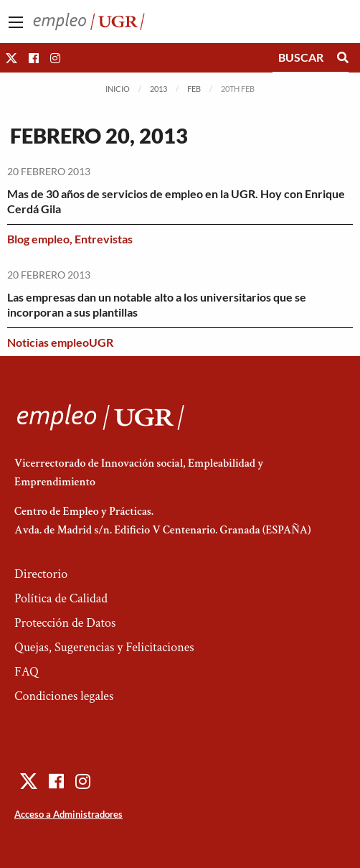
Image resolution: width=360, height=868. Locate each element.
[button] (11, 58)
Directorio (41, 574)
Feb (194, 89)
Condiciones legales (64, 696)
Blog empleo (38, 239)
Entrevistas (104, 239)
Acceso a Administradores (68, 814)
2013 (158, 89)
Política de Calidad (61, 598)
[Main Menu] (16, 22)
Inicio (118, 89)
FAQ (27, 672)
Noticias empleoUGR (60, 342)
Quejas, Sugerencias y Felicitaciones (104, 647)
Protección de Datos (65, 623)
